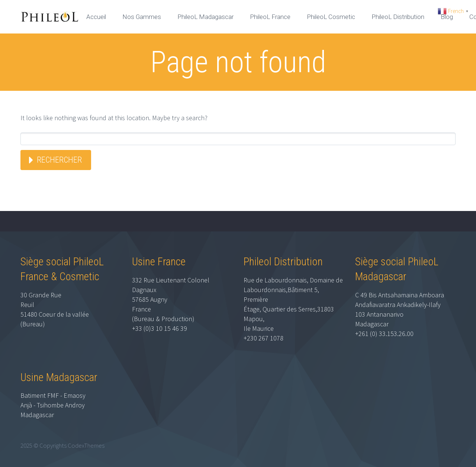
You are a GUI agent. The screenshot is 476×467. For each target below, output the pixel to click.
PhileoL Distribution (398, 17)
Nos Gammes (142, 17)
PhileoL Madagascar (205, 17)
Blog (447, 17)
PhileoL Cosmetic (331, 17)
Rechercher (59, 160)
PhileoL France (270, 17)
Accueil (96, 17)
